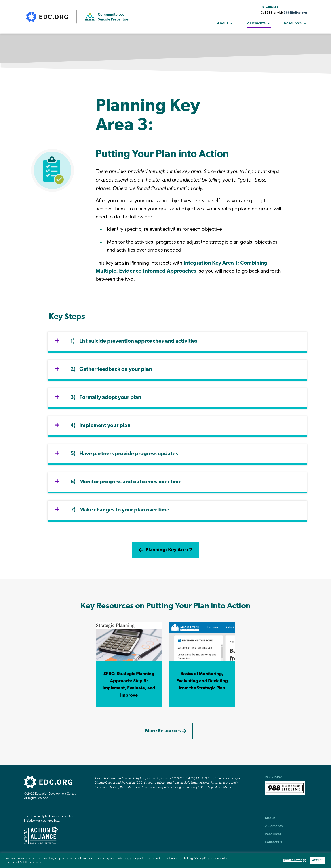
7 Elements (259, 24)
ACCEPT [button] (317, 860)
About (225, 24)
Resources (295, 24)
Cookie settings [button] (294, 860)
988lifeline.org (295, 13)
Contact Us (273, 845)
